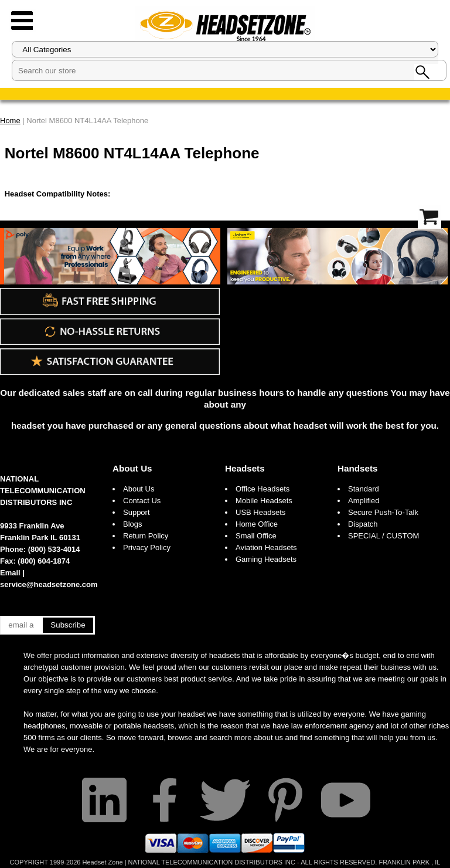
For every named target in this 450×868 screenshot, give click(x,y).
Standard (364, 489)
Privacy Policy (147, 547)
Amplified (364, 501)
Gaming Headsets (266, 559)
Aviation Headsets (266, 547)
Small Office (256, 536)
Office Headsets (262, 489)
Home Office (257, 524)
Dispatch (363, 524)
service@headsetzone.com (49, 584)
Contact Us (142, 501)
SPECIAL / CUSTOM (383, 536)
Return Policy (146, 536)
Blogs (133, 524)
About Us (132, 468)
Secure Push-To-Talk (383, 512)
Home (10, 121)
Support (137, 512)
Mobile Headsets (264, 501)
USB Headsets (260, 512)
